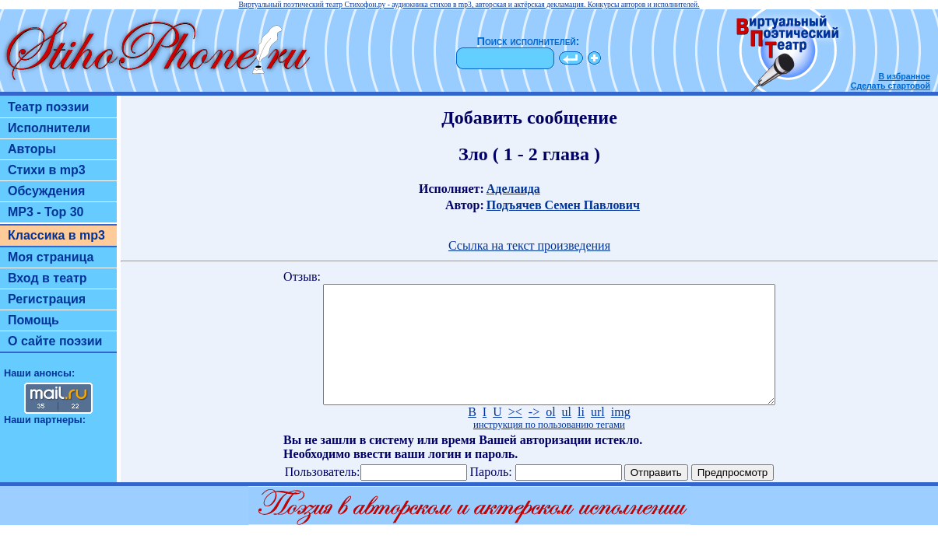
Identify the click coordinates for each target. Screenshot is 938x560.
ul (567, 435)
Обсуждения (46, 191)
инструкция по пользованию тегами (549, 448)
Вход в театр (47, 278)
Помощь (33, 320)
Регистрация (47, 299)
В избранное (904, 76)
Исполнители (49, 128)
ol (550, 435)
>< (515, 435)
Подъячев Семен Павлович (563, 205)
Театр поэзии (48, 107)
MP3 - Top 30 (46, 212)
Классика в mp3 (56, 235)
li (581, 435)
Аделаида (513, 189)
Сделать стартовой (891, 86)
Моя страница (51, 257)
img (621, 435)
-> (534, 435)
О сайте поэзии (55, 341)
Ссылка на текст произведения (529, 245)
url (598, 435)
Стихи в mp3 (47, 170)
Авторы (32, 149)
